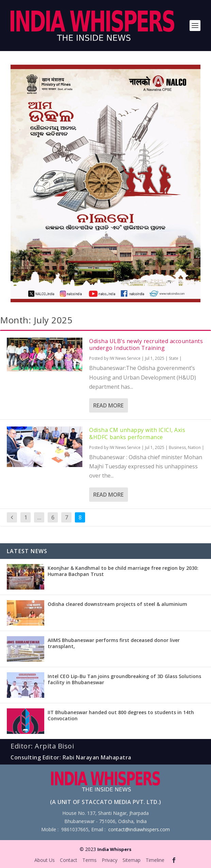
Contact (69, 860)
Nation (194, 447)
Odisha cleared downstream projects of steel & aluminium (117, 604)
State (174, 358)
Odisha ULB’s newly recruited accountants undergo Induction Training (146, 345)
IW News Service (125, 358)
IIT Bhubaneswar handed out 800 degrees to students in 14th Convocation (121, 715)
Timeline (155, 860)
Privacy (110, 860)
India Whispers (114, 849)
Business (177, 447)
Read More (108, 405)
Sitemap (132, 860)
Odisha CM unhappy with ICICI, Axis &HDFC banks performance (137, 433)
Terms (90, 860)
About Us (45, 860)
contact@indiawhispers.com (139, 829)
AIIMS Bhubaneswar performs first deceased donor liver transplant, (114, 643)
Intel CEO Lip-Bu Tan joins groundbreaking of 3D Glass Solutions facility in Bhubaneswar (124, 679)
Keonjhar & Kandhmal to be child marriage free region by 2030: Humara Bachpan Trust (123, 571)
